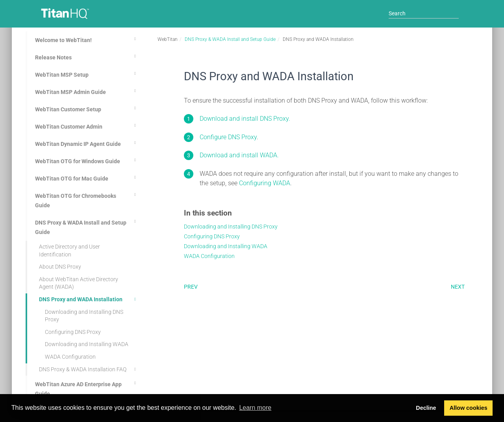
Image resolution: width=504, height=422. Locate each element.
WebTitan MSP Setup (87, 74)
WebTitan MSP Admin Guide (87, 91)
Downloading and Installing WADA (87, 344)
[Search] (424, 13)
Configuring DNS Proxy (73, 332)
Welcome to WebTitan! (87, 39)
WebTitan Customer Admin (87, 125)
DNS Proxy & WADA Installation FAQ (89, 369)
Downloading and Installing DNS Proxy (84, 316)
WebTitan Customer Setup (87, 108)
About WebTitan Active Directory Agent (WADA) (79, 283)
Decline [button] (426, 408)
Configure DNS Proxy (228, 137)
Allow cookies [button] (469, 408)
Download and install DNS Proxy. (245, 119)
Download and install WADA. (239, 155)
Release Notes (87, 56)
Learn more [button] (255, 408)
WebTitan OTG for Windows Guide (87, 160)
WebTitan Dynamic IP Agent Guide (87, 143)
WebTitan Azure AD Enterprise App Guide (87, 388)
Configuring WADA (265, 183)
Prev (191, 287)
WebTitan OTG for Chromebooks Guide (87, 199)
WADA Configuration (70, 357)
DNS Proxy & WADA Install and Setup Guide (87, 226)
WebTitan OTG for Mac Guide (87, 177)
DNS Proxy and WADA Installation (89, 299)
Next (458, 287)
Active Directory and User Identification (69, 251)
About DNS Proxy (60, 267)
